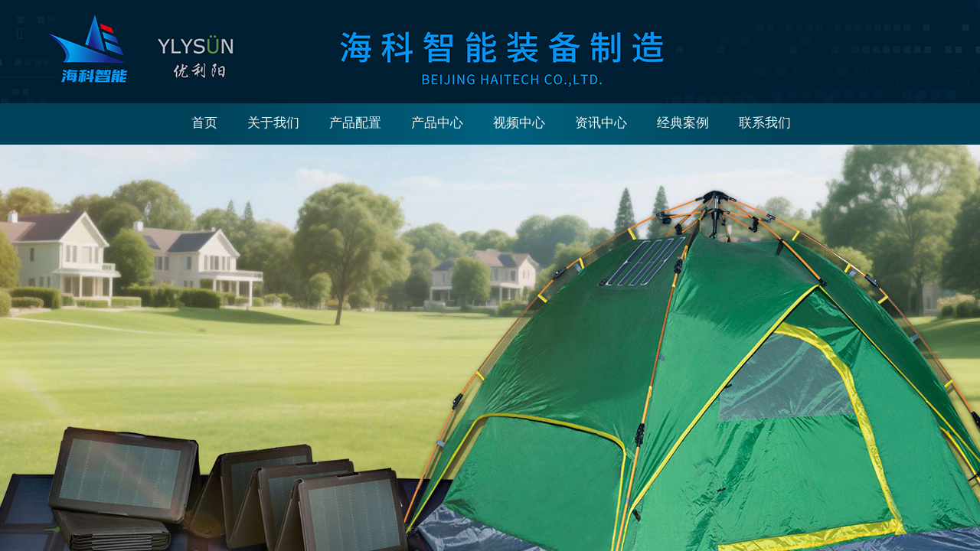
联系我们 (765, 123)
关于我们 (273, 123)
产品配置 (355, 123)
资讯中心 (601, 123)
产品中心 (437, 123)
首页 (204, 123)
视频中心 (519, 123)
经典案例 (683, 123)
